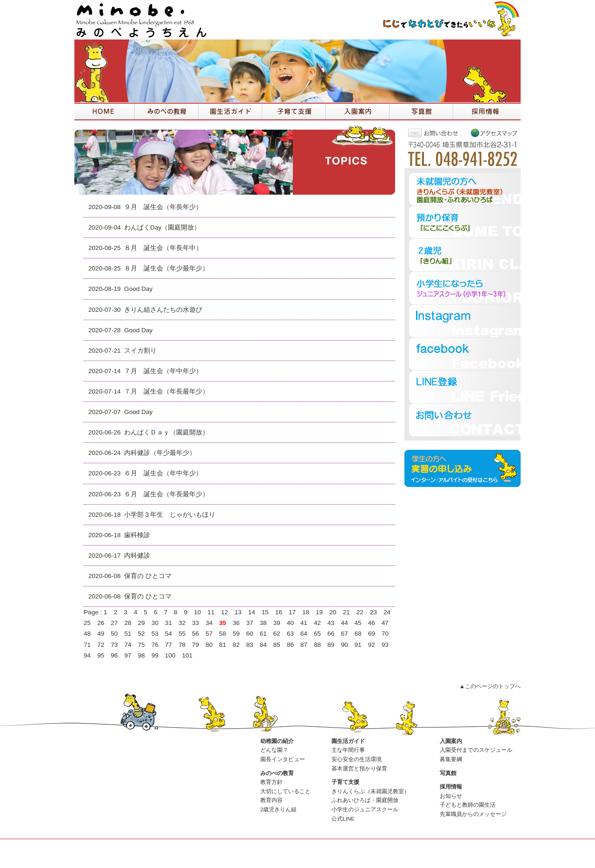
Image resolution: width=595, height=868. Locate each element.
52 (142, 634)
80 (209, 645)
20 (333, 612)
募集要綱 (451, 759)
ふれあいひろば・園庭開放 (365, 800)
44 (344, 623)
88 (317, 645)
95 (101, 655)
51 (128, 634)
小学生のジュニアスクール (365, 809)
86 (290, 645)
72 (101, 645)
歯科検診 (137, 535)
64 (304, 634)
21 (347, 612)
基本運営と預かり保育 (359, 769)
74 (128, 645)
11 (211, 612)
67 (344, 634)
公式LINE (343, 819)
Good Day (138, 289)
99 (155, 655)
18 (306, 612)
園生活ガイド (348, 741)
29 (142, 623)
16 (279, 612)
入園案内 (451, 741)
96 (114, 655)
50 (114, 634)
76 (155, 645)
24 (387, 612)
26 (101, 623)
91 (358, 645)
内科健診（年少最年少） (160, 453)
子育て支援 (345, 782)
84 (263, 645)
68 (358, 634)
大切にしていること (285, 791)
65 (317, 634)
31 (169, 623)
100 (170, 655)
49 (101, 634)
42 (317, 623)
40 (290, 623)
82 (236, 645)
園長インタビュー (283, 759)
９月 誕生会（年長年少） (163, 207)
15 (265, 612)
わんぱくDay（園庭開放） (162, 227)
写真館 (448, 773)
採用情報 (451, 787)
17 (292, 612)
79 (195, 645)
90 (344, 645)
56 (195, 634)
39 (277, 623)
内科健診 (137, 556)
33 (195, 623)
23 (374, 612)
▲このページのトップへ (490, 686)
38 (263, 623)
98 (142, 655)
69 (372, 634)
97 (128, 655)
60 (250, 634)
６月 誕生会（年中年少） (163, 473)
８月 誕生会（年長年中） (163, 248)
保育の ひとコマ (148, 576)
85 (277, 645)
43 (331, 623)
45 (358, 623)
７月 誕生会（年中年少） (163, 371)
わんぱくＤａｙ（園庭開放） (166, 432)
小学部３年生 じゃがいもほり (170, 515)
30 (155, 623)
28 (128, 623)
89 (331, 645)
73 (114, 645)
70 (385, 634)
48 (87, 634)
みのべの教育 (277, 773)
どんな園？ (274, 750)
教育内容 (271, 800)
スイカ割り (140, 351)
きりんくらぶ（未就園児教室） (370, 791)
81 (222, 645)
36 (236, 623)
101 (187, 655)
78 (182, 645)
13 (238, 612)
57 (209, 634)
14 (252, 612)
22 (360, 612)
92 (372, 645)
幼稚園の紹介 (277, 741)
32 (182, 623)
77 (169, 645)
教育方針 (271, 782)
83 (250, 645)
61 (263, 634)
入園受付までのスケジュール (476, 750)
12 (224, 612)
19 (319, 612)
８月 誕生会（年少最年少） (166, 268)
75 (142, 645)
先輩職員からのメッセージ (473, 814)
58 (222, 634)
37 (250, 623)
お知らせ (451, 796)
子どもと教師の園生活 (468, 805)
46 (372, 623)
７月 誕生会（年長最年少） (166, 391)
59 (236, 634)
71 (87, 645)
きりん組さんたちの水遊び (163, 310)
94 (87, 655)
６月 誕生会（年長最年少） (166, 494)
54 (169, 634)
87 (304, 645)
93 (385, 645)
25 (87, 623)
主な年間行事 (348, 750)
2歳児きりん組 (278, 809)
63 (290, 634)
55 (182, 634)
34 (209, 623)
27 (114, 623)
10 (197, 612)
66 (331, 634)
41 (304, 623)
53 (155, 634)
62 (277, 634)
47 (385, 623)
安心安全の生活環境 (357, 759)
